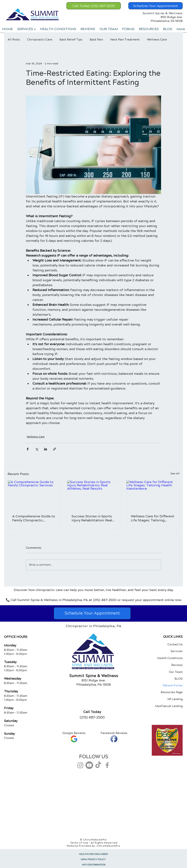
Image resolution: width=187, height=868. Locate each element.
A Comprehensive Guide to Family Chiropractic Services (34, 518)
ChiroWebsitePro (108, 846)
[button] (26, 29)
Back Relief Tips (71, 40)
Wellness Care (157, 40)
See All (175, 473)
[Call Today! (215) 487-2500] (94, 6)
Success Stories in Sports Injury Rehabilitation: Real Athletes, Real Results (92, 518)
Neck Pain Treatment (125, 40)
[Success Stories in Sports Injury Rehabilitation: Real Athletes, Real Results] (94, 495)
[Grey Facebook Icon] (107, 765)
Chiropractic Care (40, 40)
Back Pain (96, 40)
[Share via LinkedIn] (46, 449)
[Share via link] (55, 449)
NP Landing (175, 699)
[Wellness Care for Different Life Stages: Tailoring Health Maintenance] (153, 495)
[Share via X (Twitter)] (37, 449)
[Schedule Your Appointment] (155, 6)
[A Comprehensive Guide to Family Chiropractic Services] (34, 495)
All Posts (14, 40)
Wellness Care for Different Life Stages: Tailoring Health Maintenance (152, 518)
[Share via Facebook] (28, 449)
